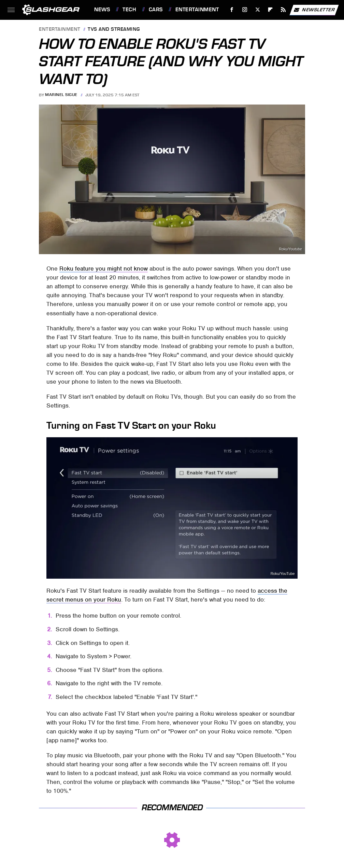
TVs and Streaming (114, 30)
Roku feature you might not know (104, 268)
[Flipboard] (270, 10)
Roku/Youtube (291, 249)
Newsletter (314, 10)
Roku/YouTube (283, 574)
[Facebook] (232, 10)
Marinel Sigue (61, 95)
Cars (156, 10)
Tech (129, 10)
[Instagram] (245, 10)
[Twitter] (257, 10)
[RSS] (283, 10)
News (102, 10)
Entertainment (197, 10)
